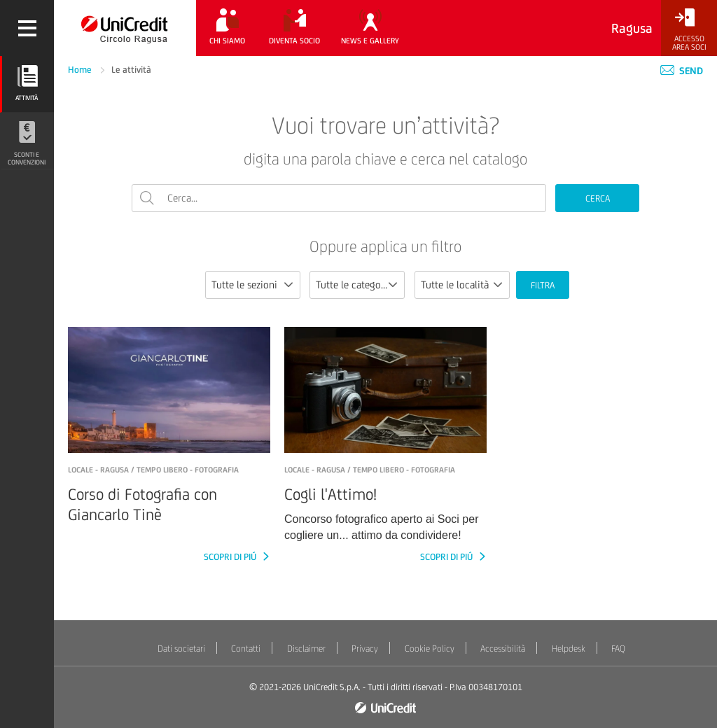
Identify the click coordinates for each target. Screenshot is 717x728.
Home (81, 70)
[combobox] (253, 285)
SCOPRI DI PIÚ (231, 557)
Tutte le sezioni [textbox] (244, 285)
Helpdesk (569, 649)
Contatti (246, 649)
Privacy (365, 649)
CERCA (598, 198)
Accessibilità (503, 649)
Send (682, 71)
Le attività (131, 70)
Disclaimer (306, 649)
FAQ (618, 649)
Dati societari (181, 649)
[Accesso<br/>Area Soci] (689, 30)
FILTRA (543, 285)
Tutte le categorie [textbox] (354, 285)
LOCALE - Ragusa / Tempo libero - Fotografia (153, 470)
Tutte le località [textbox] (455, 285)
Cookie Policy (430, 649)
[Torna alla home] (125, 28)
